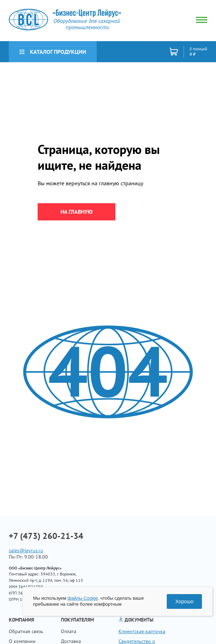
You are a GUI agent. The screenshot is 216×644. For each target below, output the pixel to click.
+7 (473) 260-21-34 (46, 536)
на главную (77, 212)
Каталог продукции (53, 52)
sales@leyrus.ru (26, 550)
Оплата (69, 631)
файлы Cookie (83, 598)
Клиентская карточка (142, 631)
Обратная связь (26, 631)
